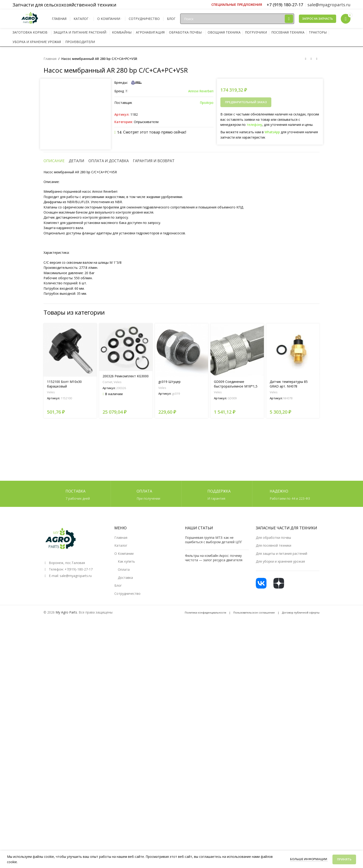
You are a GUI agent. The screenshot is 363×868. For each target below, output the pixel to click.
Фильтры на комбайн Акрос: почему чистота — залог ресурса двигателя (214, 801)
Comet (107, 665)
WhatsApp (272, 132)
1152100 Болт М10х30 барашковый (64, 667)
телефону (254, 125)
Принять (344, 859)
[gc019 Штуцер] (181, 633)
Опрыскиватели (146, 122)
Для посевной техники (274, 789)
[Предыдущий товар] (306, 59)
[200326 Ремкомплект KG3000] (126, 630)
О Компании (124, 797)
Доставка (125, 821)
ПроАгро (207, 103)
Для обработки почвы (273, 781)
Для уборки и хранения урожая (280, 805)
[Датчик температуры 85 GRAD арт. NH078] (293, 633)
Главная (50, 59)
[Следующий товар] (317, 59)
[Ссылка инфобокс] (237, 5)
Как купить (126, 805)
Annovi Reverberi (201, 91)
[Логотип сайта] (30, 18)
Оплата (124, 813)
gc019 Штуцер (169, 665)
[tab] (54, 444)
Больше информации (309, 859)
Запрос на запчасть (318, 19)
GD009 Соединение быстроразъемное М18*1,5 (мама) (236, 670)
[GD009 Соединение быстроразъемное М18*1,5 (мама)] (237, 633)
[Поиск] (237, 19)
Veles (51, 676)
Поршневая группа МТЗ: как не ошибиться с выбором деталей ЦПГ (214, 783)
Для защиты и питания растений (282, 797)
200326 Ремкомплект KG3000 (126, 659)
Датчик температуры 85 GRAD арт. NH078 (289, 667)
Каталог (121, 789)
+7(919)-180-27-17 (79, 813)
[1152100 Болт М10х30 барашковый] (70, 633)
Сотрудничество (127, 837)
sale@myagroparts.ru (76, 819)
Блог (118, 829)
